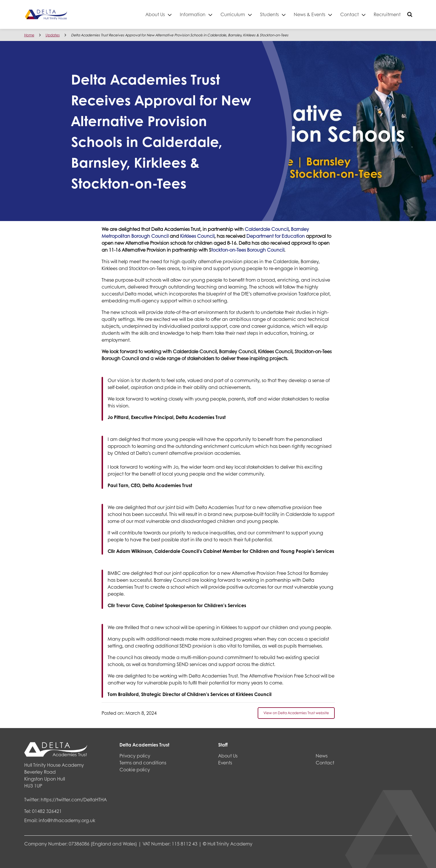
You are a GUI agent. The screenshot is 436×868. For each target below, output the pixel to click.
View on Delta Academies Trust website (296, 713)
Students (269, 14)
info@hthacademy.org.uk (67, 820)
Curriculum (233, 14)
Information (193, 14)
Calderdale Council (267, 229)
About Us (155, 14)
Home (29, 35)
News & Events (309, 14)
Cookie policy (135, 769)
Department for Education (276, 236)
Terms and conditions (143, 763)
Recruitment (387, 14)
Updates (53, 35)
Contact (349, 14)
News (322, 756)
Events (225, 763)
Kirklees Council (197, 236)
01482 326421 (47, 811)
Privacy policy (135, 756)
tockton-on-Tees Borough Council (248, 250)
